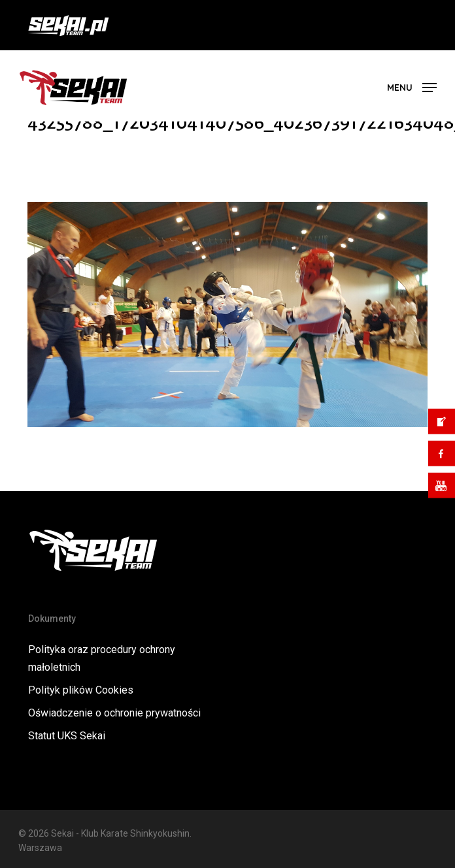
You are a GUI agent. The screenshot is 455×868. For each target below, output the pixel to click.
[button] (412, 87)
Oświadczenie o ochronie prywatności (114, 713)
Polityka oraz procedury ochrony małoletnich (102, 658)
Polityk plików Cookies (81, 690)
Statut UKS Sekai (67, 736)
